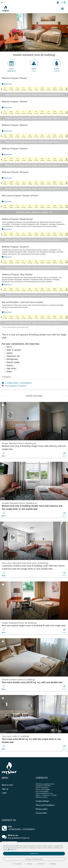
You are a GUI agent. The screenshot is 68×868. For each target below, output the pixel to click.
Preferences (40, 864)
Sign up (5, 789)
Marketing (52, 864)
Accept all (34, 854)
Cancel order (41, 813)
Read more (7, 84)
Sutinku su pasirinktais (34, 859)
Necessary (17, 864)
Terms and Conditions (45, 805)
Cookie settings (42, 801)
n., (55, 9)
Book (64, 454)
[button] (5, 32)
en (3, 2)
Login (4, 793)
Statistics (28, 864)
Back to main (7, 785)
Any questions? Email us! (16, 386)
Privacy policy (42, 809)
